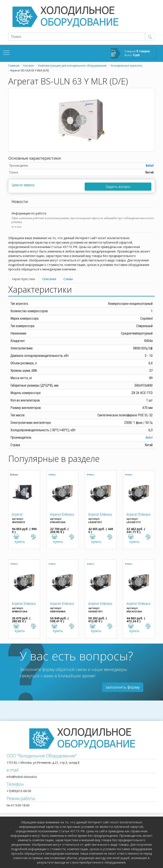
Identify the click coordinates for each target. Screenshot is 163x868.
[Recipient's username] (77, 37)
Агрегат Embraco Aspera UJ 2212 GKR (100, 515)
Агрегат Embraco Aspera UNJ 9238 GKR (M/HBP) (62, 604)
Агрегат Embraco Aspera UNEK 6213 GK (24, 604)
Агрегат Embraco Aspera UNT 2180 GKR (138, 515)
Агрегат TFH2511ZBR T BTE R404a (22, 515)
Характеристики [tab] (23, 279)
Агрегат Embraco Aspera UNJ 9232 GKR (100, 604)
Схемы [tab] (68, 279)
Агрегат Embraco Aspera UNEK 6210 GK (62, 515)
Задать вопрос (118, 187)
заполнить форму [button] (123, 687)
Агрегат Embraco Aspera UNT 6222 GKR (138, 604)
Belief (150, 166)
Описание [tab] (49, 279)
